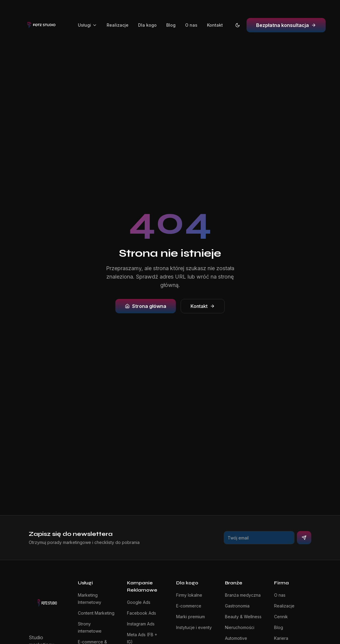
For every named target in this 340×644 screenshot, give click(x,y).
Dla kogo (147, 25)
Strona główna (146, 306)
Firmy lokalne (189, 595)
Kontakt (215, 25)
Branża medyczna (243, 595)
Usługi (87, 25)
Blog (171, 25)
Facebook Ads (142, 613)
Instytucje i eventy (194, 627)
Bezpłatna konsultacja (286, 25)
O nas (191, 25)
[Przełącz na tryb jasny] (238, 25)
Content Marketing (96, 613)
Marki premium (191, 617)
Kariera (281, 638)
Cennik (281, 617)
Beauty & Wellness (243, 617)
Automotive (236, 638)
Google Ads (139, 602)
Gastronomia (237, 606)
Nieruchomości (240, 627)
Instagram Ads (141, 624)
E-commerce (189, 606)
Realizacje (118, 25)
